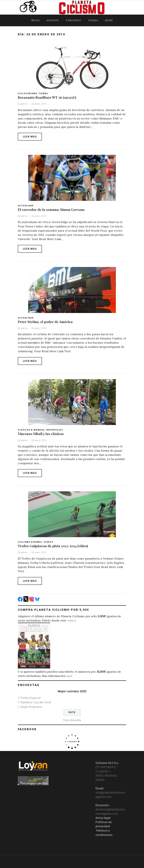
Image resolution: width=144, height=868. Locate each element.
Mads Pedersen (31, 707)
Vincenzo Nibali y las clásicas (41, 434)
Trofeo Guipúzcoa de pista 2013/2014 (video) (53, 546)
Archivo (53, 20)
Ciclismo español (30, 542)
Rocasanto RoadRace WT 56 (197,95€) (47, 97)
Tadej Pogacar (31, 698)
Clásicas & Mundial (31, 430)
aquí (69, 676)
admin (24, 104)
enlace (72, 620)
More (109, 20)
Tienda (93, 20)
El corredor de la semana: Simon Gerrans (51, 209)
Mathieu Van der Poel (36, 702)
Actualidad (26, 206)
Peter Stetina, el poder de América (45, 322)
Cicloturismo (28, 94)
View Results (72, 720)
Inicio (35, 20)
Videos (48, 542)
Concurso (73, 20)
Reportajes (55, 430)
